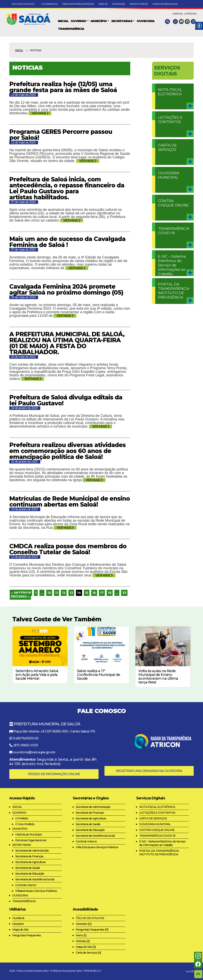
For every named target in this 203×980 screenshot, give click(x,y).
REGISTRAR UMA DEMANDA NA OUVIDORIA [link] (149, 771)
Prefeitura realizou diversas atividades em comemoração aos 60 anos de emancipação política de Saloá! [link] (68, 451)
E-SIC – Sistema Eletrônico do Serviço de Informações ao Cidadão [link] (172, 265)
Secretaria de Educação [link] (30, 874)
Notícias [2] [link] (118, 4)
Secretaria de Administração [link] (93, 807)
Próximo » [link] (20, 597)
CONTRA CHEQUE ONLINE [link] (173, 203)
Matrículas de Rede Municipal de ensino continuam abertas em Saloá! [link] (70, 502)
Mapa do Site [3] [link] (138, 4)
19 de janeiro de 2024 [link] (24, 509)
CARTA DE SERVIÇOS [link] (167, 147)
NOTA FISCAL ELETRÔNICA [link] (170, 92)
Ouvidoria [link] (18, 918)
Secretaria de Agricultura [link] (30, 862)
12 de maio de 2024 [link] (23, 95)
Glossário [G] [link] (49, 4)
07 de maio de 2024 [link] (23, 202)
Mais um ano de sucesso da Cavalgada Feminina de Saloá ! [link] (67, 242)
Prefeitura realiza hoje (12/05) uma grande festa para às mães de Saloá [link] (63, 87)
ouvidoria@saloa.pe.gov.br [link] (34, 752)
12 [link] (64, 593)
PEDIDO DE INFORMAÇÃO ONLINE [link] (54, 774)
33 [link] (124, 593)
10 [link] (49, 593)
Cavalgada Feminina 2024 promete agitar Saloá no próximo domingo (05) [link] (66, 290)
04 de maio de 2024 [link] (23, 297)
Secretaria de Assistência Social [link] (35, 879)
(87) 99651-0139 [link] (26, 745)
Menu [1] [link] (103, 4)
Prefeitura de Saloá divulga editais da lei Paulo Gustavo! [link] (66, 400)
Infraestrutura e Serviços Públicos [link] (36, 891)
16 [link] (94, 593)
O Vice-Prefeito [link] (25, 824)
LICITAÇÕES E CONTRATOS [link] (170, 120)
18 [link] (110, 593)
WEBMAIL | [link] (179, 14)
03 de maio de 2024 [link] (23, 357)
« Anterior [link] (21, 593)
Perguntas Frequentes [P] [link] (78, 4)
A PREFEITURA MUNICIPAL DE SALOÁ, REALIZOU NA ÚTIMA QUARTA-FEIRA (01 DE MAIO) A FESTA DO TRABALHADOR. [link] (67, 343)
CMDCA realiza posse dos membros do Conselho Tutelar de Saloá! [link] (68, 549)
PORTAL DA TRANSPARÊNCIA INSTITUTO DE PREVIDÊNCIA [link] (174, 291)
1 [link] (36, 593)
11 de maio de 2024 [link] (23, 142)
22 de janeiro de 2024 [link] (24, 462)
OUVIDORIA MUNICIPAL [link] (169, 175)
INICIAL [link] (17, 807)
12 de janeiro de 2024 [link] (24, 557)
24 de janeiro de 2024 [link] (24, 408)
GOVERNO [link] (19, 813)
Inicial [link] (19, 50)
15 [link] (87, 593)
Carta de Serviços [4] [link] (165, 4)
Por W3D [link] (190, 971)
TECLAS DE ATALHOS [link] (24, 4)
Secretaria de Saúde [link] (28, 868)
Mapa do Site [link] (20, 930)
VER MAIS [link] (40, 113)
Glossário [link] (18, 924)
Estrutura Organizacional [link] (31, 840)
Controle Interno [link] (26, 885)
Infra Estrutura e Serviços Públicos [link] (97, 847)
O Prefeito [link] (22, 818)
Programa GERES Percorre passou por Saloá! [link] (61, 135)
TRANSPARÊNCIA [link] (24, 901)
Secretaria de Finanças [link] (29, 856)
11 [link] (56, 593)
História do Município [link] (29, 834)
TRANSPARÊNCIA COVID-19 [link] (174, 231)
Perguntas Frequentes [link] (27, 935)
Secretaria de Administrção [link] (32, 851)
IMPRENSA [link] (191, 14)
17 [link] (102, 593)
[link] (30, 18)
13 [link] (71, 593)
